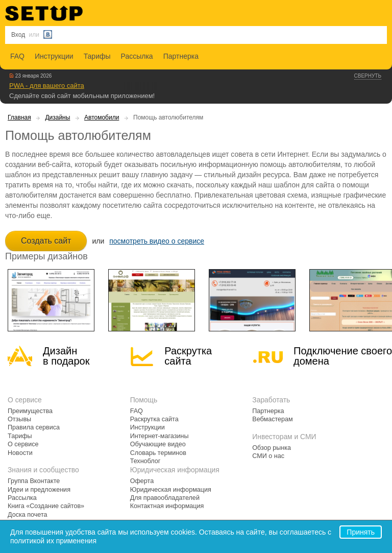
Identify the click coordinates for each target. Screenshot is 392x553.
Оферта (142, 481)
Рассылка (137, 56)
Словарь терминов (158, 453)
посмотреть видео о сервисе (157, 241)
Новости (20, 453)
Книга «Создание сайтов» (46, 506)
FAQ (17, 56)
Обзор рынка (272, 448)
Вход (18, 35)
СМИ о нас (268, 456)
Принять (361, 532)
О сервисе (23, 444)
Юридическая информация (171, 490)
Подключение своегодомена (343, 356)
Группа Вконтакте (34, 481)
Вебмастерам (272, 419)
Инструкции (54, 56)
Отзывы (19, 419)
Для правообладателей (165, 498)
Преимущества (30, 411)
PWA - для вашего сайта (47, 86)
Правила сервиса (34, 427)
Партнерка (181, 56)
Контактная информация (167, 506)
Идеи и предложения (39, 490)
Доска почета (28, 515)
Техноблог (145, 461)
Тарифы (97, 56)
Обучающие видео (158, 444)
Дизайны (57, 117)
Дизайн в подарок (66, 356)
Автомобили (102, 117)
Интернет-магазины (160, 436)
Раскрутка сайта (188, 356)
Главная (19, 117)
